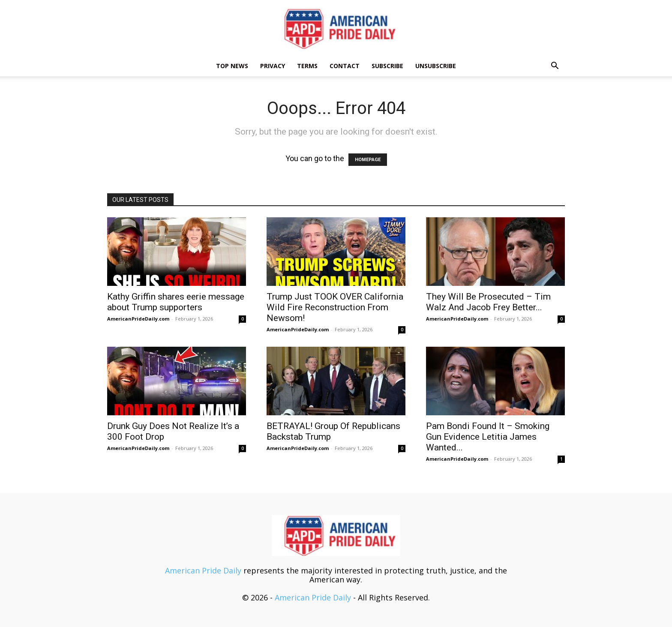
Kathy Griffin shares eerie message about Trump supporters (176, 302)
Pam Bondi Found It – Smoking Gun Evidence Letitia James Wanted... (488, 437)
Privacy (273, 66)
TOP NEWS (232, 66)
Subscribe (387, 66)
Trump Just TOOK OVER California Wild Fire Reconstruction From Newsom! (335, 307)
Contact (345, 66)
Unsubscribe (436, 66)
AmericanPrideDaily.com (138, 319)
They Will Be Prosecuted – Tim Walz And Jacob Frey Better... (488, 302)
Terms (307, 66)
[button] (555, 66)
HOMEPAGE (368, 160)
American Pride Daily (203, 570)
